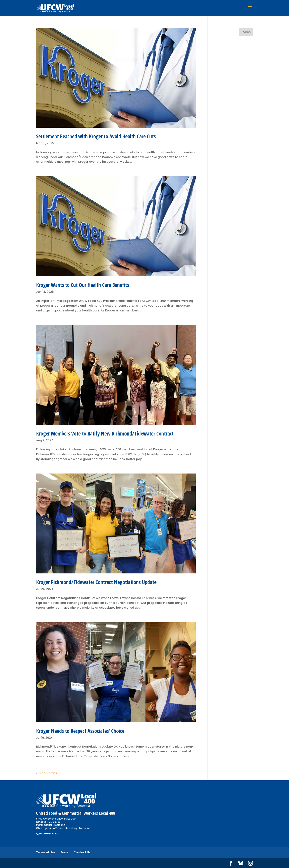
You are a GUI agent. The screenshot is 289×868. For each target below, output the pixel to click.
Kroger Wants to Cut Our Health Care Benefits (83, 285)
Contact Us (82, 852)
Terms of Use (46, 852)
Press (64, 852)
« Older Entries (47, 773)
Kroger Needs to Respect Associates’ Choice (80, 731)
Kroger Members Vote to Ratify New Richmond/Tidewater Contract (105, 433)
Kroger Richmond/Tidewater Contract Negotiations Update (96, 582)
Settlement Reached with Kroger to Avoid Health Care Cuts (96, 136)
